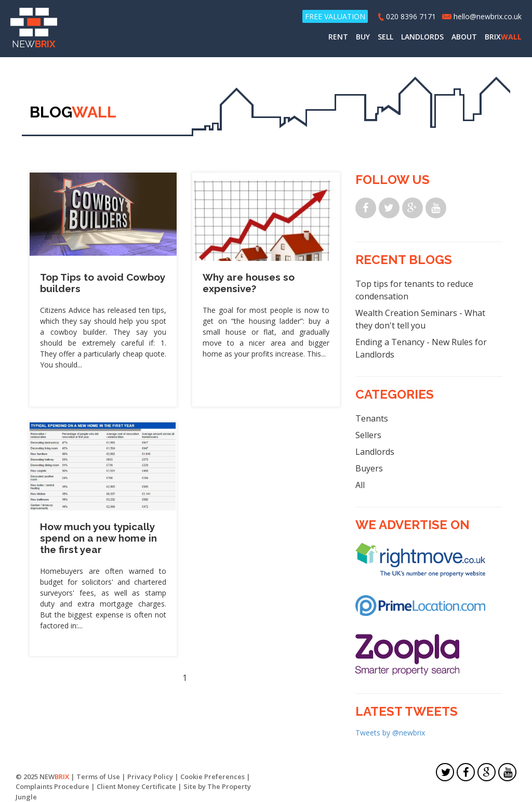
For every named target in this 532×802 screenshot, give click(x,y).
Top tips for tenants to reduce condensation (414, 290)
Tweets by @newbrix (390, 733)
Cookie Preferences (212, 777)
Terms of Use (98, 777)
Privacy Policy (150, 777)
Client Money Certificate (136, 786)
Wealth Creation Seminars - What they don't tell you (420, 319)
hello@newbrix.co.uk (488, 16)
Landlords (375, 452)
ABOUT (464, 37)
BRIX (503, 37)
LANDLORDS (422, 37)
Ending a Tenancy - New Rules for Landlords (421, 348)
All (360, 485)
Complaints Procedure (52, 786)
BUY (363, 37)
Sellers (368, 435)
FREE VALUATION (335, 16)
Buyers (369, 468)
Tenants (372, 418)
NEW (34, 29)
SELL (385, 37)
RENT (338, 37)
